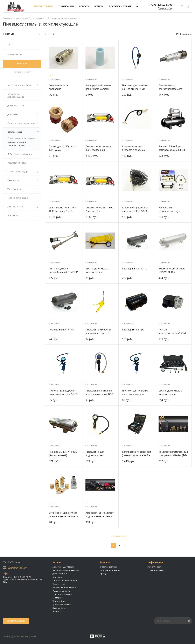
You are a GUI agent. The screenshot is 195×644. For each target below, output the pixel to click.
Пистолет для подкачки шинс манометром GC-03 (63, 392)
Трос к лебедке (59, 601)
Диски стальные (60, 574)
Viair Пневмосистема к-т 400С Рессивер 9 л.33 (62, 209)
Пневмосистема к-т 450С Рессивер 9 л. (99, 209)
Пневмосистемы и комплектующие (17, 144)
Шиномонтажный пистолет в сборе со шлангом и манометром (136, 150)
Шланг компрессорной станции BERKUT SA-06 (135, 209)
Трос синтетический (62, 605)
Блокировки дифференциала (66, 570)
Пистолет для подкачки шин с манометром (135, 392)
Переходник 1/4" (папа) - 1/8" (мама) (63, 148)
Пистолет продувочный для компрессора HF (99, 331)
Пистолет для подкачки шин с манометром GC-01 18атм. (100, 394)
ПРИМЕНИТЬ (22, 64)
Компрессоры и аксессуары (21, 138)
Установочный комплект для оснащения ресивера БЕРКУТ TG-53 (63, 516)
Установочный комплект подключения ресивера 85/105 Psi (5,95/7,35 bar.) (100, 516)
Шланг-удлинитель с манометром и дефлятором (170, 394)
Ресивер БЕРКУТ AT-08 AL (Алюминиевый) (63, 454)
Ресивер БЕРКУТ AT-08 (61, 330)
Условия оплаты (155, 567)
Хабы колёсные (60, 608)
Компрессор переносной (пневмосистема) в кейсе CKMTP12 (136, 455)
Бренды (104, 574)
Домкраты (57, 577)
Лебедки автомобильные (64, 587)
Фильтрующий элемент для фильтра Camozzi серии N (99, 89)
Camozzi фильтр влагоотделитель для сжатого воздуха (170, 89)
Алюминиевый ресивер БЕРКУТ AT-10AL (172, 270)
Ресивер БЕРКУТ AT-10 (135, 269)
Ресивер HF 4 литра (133, 330)
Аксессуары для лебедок (63, 567)
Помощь (105, 562)
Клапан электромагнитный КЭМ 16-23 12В (172, 333)
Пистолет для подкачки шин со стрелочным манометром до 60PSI (135, 89)
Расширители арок (61, 591)
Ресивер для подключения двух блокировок (169, 211)
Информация (155, 562)
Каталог (57, 562)
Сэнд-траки (58, 598)
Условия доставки (155, 570)
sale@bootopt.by (17, 568)
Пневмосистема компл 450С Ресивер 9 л (98, 148)
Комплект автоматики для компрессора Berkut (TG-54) (173, 455)
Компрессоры (59, 584)
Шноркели (57, 611)
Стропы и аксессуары (62, 594)
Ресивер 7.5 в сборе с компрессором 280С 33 (172, 148)
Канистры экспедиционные (65, 581)
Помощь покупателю (110, 570)
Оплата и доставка (108, 567)
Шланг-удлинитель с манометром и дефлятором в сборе (97, 272)
